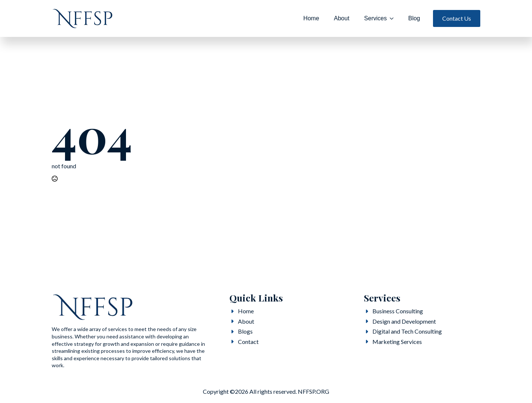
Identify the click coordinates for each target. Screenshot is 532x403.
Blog (414, 18)
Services (376, 18)
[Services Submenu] (394, 18)
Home (311, 18)
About (342, 18)
